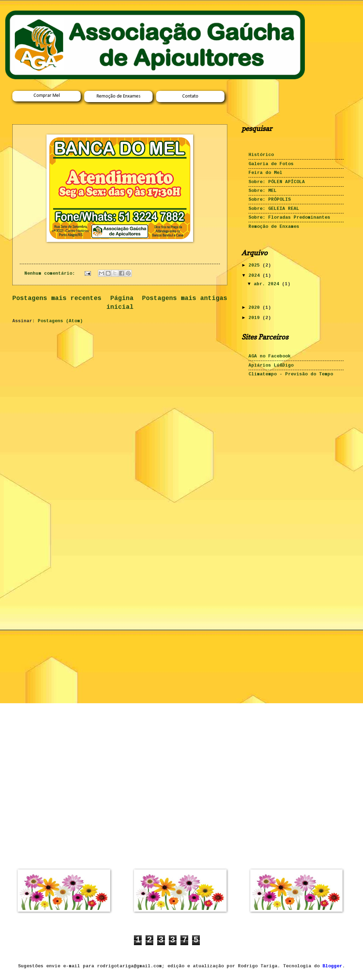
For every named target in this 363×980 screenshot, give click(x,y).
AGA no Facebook (270, 356)
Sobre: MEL (263, 191)
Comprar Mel (47, 96)
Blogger (332, 966)
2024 (256, 276)
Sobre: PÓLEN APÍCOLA (277, 182)
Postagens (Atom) (60, 321)
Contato (190, 96)
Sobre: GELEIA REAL (274, 209)
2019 (256, 318)
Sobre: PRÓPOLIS (270, 199)
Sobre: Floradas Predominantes (289, 217)
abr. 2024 (268, 284)
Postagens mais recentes (57, 298)
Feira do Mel (265, 173)
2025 (256, 265)
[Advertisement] (277, 431)
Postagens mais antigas (185, 298)
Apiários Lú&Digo (271, 365)
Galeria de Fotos (271, 164)
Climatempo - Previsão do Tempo (291, 374)
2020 (256, 308)
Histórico (261, 155)
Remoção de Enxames (119, 96)
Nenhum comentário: (51, 273)
